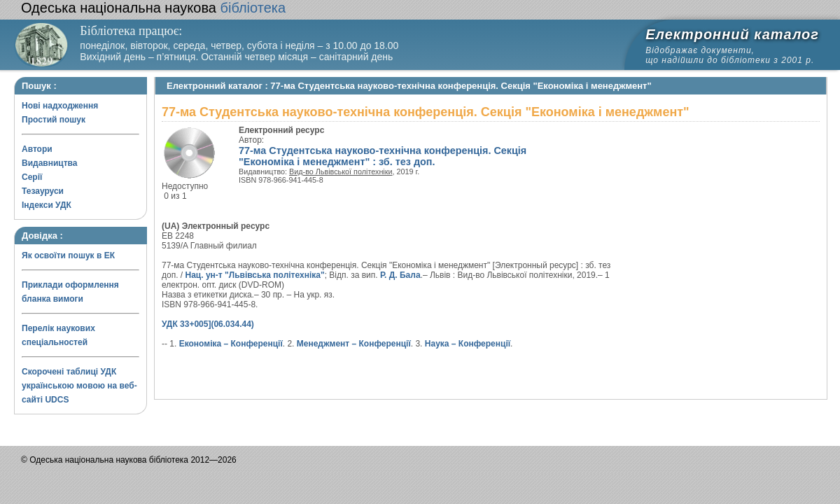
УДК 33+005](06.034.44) (208, 324)
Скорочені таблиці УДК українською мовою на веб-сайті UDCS (79, 386)
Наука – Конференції (468, 344)
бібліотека (153, 8)
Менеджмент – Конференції (354, 344)
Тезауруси (43, 191)
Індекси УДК (47, 205)
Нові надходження (60, 106)
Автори (37, 149)
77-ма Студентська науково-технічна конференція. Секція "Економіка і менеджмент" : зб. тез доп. (383, 156)
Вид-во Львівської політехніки (341, 171)
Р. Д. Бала (400, 275)
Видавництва (49, 163)
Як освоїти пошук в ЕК (68, 255)
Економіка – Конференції (231, 344)
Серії (32, 177)
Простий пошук (54, 120)
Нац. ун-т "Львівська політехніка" (255, 275)
